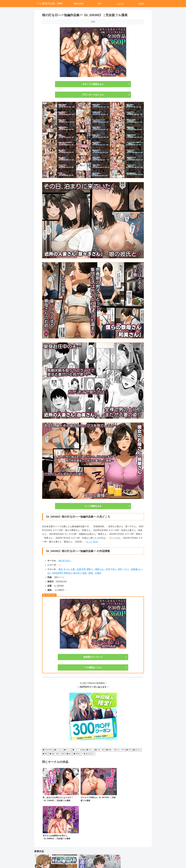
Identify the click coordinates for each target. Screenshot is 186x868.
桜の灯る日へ (65, 561)
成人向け (77, 573)
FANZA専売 (58, 573)
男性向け (68, 573)
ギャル (67, 569)
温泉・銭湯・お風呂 (92, 573)
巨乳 (84, 569)
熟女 (61, 569)
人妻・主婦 (76, 569)
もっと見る (92, 542)
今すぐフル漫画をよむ (93, 84)
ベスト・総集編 (130, 569)
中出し (114, 569)
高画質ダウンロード (93, 657)
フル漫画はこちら (93, 667)
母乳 (120, 569)
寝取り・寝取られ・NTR (98, 569)
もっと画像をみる (93, 506)
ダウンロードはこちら (93, 95)
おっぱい (58, 750)
